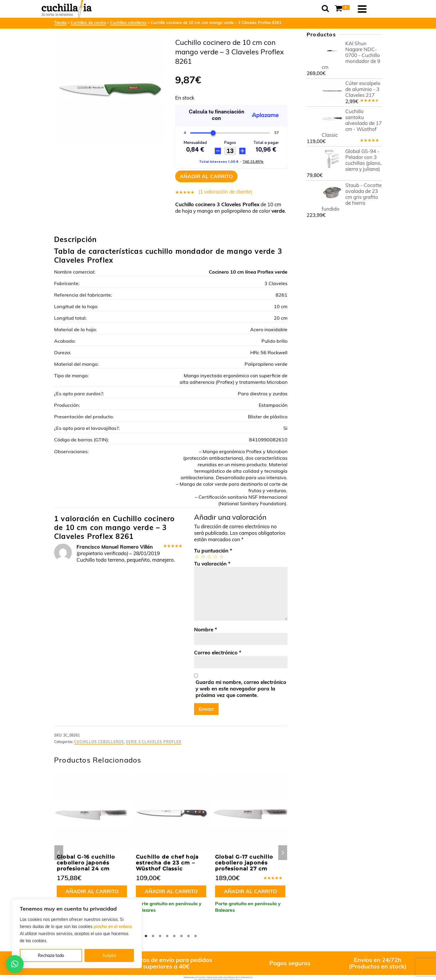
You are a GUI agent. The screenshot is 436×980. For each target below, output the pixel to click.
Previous (59, 853)
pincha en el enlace (113, 927)
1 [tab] (146, 936)
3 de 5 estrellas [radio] (209, 556)
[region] (77, 934)
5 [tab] (174, 936)
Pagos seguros (290, 963)
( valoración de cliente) (225, 192)
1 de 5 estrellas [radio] (197, 556)
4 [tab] (167, 936)
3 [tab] (160, 936)
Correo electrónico (218, 652)
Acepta (109, 955)
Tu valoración (212, 564)
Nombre (206, 629)
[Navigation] (375, 9)
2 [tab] (153, 936)
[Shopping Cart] (356, 9)
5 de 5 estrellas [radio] (221, 556)
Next (283, 853)
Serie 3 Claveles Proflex (154, 742)
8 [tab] (196, 936)
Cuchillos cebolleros (99, 742)
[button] (15, 964)
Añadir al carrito (206, 176)
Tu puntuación (213, 551)
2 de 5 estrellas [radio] (203, 556)
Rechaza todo (51, 955)
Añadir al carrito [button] (92, 891)
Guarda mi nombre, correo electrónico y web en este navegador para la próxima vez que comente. (241, 689)
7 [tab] (188, 936)
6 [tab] (181, 936)
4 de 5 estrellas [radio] (215, 556)
